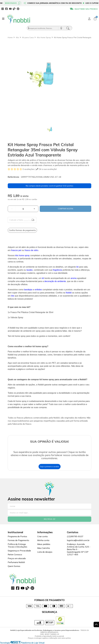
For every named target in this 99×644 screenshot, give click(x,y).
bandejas (28, 290)
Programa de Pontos (17, 536)
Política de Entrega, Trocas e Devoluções (17, 545)
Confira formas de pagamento (22, 230)
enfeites (38, 290)
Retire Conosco (15, 554)
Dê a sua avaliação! (46, 169)
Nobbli (69, 293)
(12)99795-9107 (75, 536)
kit (77, 267)
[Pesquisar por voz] (61, 28)
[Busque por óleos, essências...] (43, 28)
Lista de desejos (45, 552)
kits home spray (22, 255)
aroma (74, 278)
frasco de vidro (32, 250)
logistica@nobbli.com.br (78, 540)
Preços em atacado (17, 558)
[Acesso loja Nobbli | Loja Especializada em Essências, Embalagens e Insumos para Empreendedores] (89, 19)
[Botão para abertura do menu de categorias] (3, 19)
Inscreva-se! (50, 519)
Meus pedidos (44, 544)
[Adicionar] (34, 209)
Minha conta (43, 540)
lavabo (30, 270)
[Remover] (12, 209)
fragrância (57, 270)
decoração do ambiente (55, 281)
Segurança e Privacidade (19, 551)
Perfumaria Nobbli (16, 562)
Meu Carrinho (44, 548)
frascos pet (16, 250)
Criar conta (42, 536)
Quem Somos (14, 566)
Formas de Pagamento (18, 540)
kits (13, 296)
